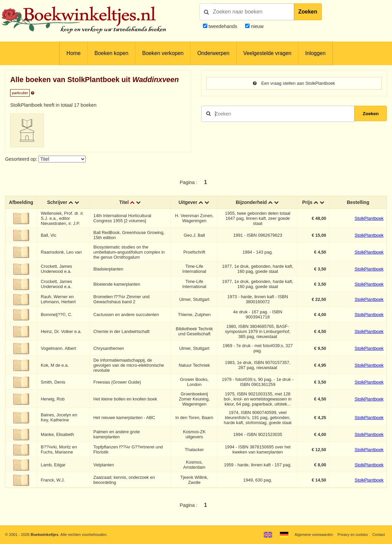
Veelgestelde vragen (267, 53)
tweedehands (223, 26)
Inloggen (315, 53)
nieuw (256, 26)
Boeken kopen (111, 53)
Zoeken (308, 12)
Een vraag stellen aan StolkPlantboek (294, 83)
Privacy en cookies (351, 535)
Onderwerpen (213, 53)
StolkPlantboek (369, 218)
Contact (378, 535)
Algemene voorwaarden (310, 535)
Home (74, 53)
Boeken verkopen (163, 53)
